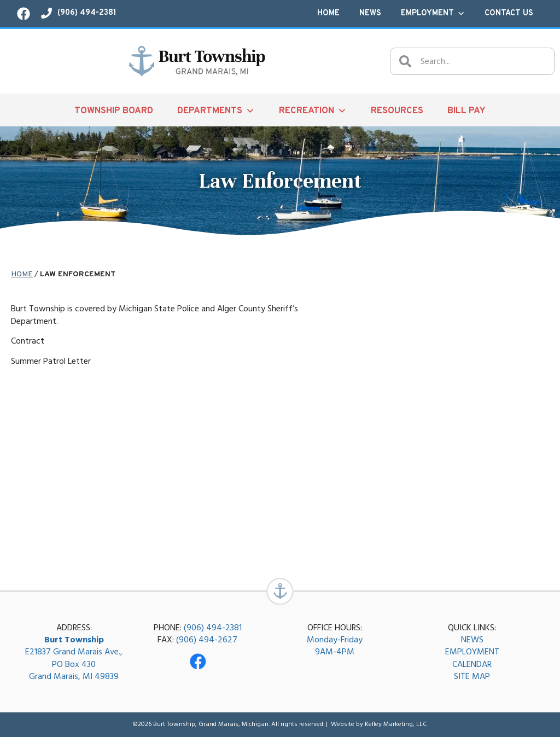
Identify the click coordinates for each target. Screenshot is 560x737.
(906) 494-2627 (207, 640)
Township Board (114, 111)
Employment (433, 14)
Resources (397, 111)
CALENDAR (472, 664)
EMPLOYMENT (472, 652)
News (370, 13)
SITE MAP (472, 677)
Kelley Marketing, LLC (396, 724)
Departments (216, 111)
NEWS (472, 640)
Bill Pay (466, 111)
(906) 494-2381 (213, 628)
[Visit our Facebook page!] (24, 14)
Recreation (313, 111)
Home (328, 13)
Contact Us (509, 13)
